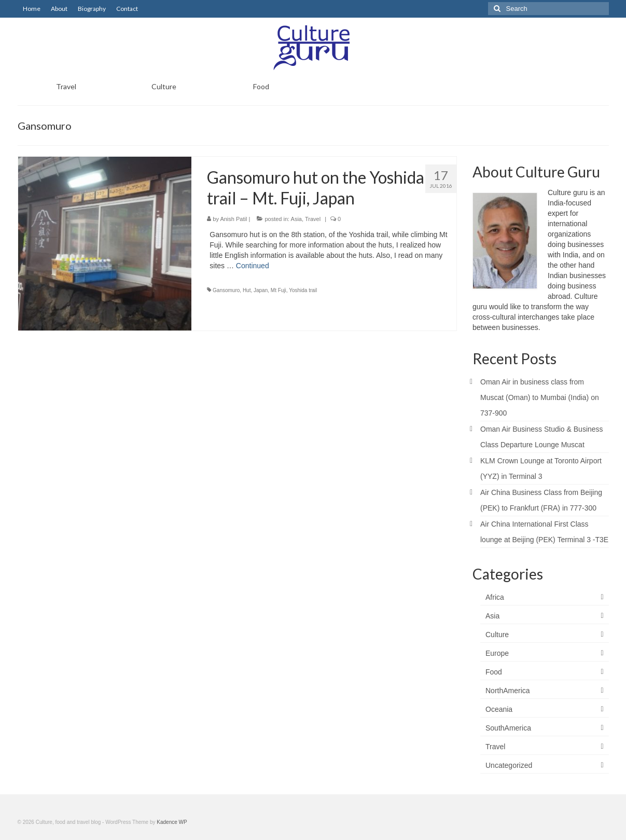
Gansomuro (226, 290)
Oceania (499, 709)
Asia (296, 219)
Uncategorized (509, 765)
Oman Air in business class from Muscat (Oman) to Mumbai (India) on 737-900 (540, 397)
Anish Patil (233, 219)
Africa (495, 597)
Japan (261, 290)
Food (494, 672)
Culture (497, 635)
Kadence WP (172, 822)
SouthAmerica (508, 728)
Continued (253, 266)
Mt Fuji (279, 290)
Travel (313, 219)
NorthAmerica (508, 691)
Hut (247, 290)
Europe (497, 653)
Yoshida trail (303, 290)
